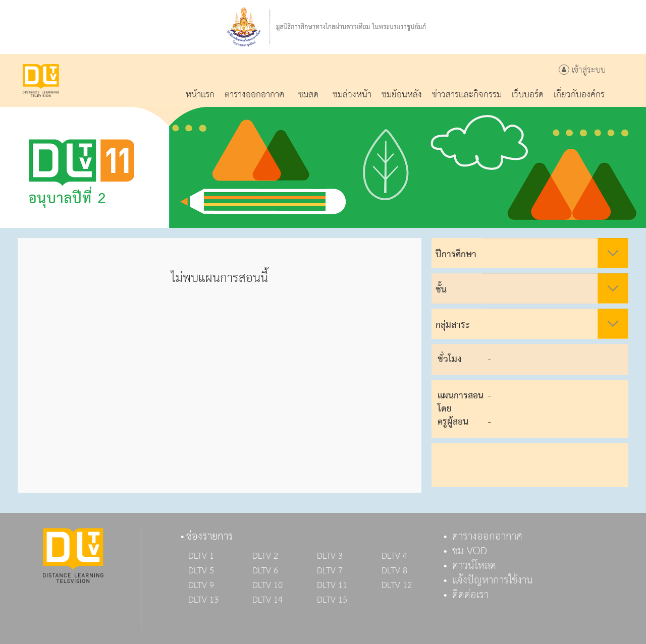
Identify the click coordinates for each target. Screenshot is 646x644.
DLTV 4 (394, 556)
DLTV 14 (267, 600)
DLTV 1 (201, 556)
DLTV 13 (203, 600)
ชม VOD (470, 551)
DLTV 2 (265, 556)
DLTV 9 (201, 586)
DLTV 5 (201, 571)
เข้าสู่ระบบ (582, 70)
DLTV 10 (267, 586)
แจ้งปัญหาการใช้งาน (493, 580)
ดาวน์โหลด (474, 566)
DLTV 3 (330, 556)
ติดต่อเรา (470, 595)
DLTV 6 (265, 571)
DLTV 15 (332, 600)
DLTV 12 (397, 586)
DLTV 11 (332, 586)
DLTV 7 (330, 571)
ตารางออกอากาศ (487, 537)
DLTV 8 (394, 571)
